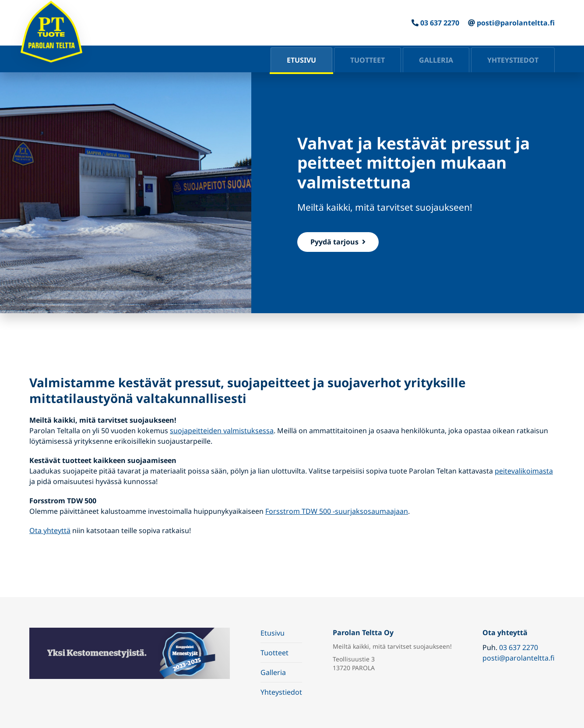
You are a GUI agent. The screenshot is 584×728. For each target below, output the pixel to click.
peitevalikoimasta (524, 471)
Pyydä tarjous (338, 242)
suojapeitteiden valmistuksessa (222, 431)
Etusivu (301, 60)
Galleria (436, 60)
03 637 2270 (440, 23)
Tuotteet (368, 60)
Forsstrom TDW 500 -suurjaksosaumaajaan (337, 511)
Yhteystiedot (513, 60)
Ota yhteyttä (50, 530)
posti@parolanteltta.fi (516, 23)
